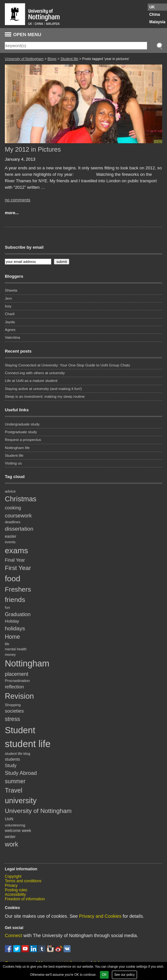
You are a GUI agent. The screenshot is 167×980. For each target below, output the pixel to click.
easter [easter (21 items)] (11, 536)
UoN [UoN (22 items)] (9, 819)
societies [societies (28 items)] (14, 711)
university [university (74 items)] (21, 801)
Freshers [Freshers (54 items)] (18, 589)
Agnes (10, 330)
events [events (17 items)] (10, 542)
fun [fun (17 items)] (7, 607)
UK (152, 7)
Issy (8, 306)
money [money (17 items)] (10, 655)
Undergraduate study (22, 424)
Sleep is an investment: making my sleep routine (45, 396)
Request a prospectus (23, 440)
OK (104, 975)
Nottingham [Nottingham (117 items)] (27, 664)
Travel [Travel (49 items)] (14, 790)
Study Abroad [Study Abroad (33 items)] (21, 773)
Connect (14, 935)
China (155, 15)
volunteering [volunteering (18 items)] (15, 825)
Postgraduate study (21, 432)
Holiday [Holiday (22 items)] (12, 621)
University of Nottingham (24, 59)
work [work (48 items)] (11, 844)
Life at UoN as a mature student (31, 381)
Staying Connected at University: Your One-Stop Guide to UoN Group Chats (67, 365)
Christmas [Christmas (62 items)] (21, 499)
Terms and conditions (23, 881)
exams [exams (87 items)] (16, 550)
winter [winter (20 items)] (10, 837)
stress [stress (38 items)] (12, 719)
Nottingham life (17, 448)
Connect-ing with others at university (35, 373)
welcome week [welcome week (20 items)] (18, 831)
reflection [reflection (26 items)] (14, 687)
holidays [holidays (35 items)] (15, 629)
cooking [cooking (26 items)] (13, 508)
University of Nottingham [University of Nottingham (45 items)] (38, 811)
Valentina (12, 337)
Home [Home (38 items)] (12, 637)
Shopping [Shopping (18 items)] (13, 705)
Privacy (11, 885)
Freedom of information (25, 899)
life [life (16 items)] (7, 644)
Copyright (13, 876)
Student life (69, 59)
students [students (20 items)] (12, 759)
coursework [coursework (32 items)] (18, 515)
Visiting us (13, 463)
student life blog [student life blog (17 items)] (18, 754)
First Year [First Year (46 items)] (18, 568)
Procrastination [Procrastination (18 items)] (17, 680)
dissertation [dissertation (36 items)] (19, 529)
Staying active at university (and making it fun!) (43, 389)
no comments (18, 200)
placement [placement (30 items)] (17, 674)
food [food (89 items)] (13, 579)
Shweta (11, 290)
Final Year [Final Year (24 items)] (15, 560)
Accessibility (15, 895)
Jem (8, 298)
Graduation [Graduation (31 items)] (18, 614)
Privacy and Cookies (100, 916)
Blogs (52, 59)
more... (12, 213)
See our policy (124, 975)
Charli (10, 314)
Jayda (10, 322)
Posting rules (16, 890)
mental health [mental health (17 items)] (16, 649)
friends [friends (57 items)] (15, 600)
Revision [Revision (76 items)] (19, 696)
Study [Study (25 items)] (11, 765)
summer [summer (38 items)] (15, 781)
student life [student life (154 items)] (28, 744)
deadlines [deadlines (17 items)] (13, 522)
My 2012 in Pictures (33, 149)
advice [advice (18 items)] (10, 491)
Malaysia (157, 22)
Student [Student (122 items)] (20, 730)
